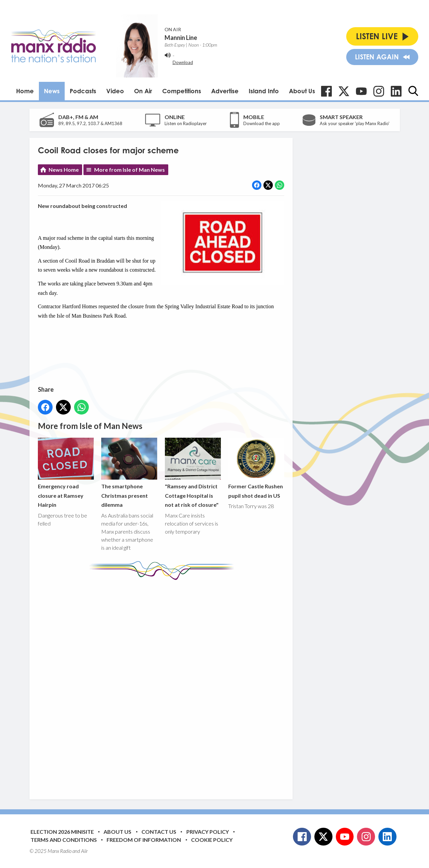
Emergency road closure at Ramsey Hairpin (66, 473)
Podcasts (83, 91)
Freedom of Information (144, 840)
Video (115, 91)
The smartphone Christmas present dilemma (129, 473)
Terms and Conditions (64, 840)
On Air (143, 91)
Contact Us (159, 832)
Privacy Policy (208, 832)
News (52, 91)
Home (25, 91)
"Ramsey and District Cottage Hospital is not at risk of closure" (193, 473)
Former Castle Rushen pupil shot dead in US (256, 468)
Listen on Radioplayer (186, 123)
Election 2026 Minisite (62, 832)
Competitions (182, 91)
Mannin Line (181, 38)
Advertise (225, 91)
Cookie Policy (212, 840)
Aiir (84, 851)
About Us (302, 91)
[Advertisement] (164, 685)
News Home (64, 170)
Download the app (262, 123)
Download (183, 62)
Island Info (264, 91)
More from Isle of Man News (130, 170)
